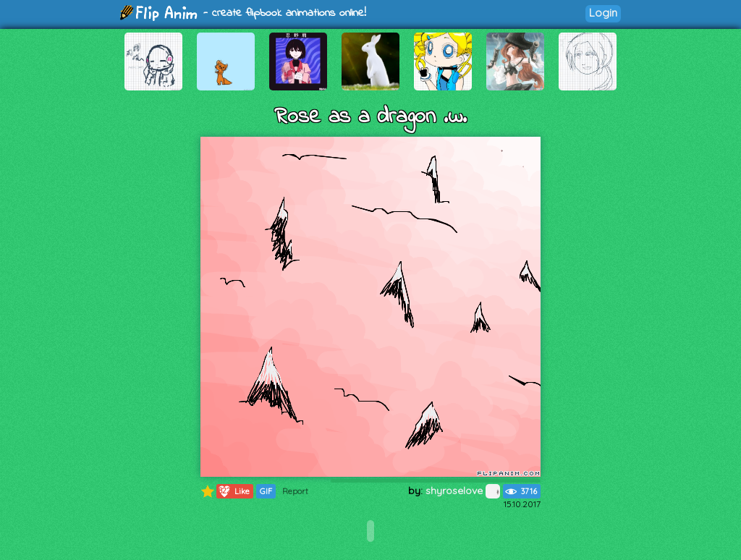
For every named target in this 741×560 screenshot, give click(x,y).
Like (233, 491)
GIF (266, 491)
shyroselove (463, 491)
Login (603, 13)
